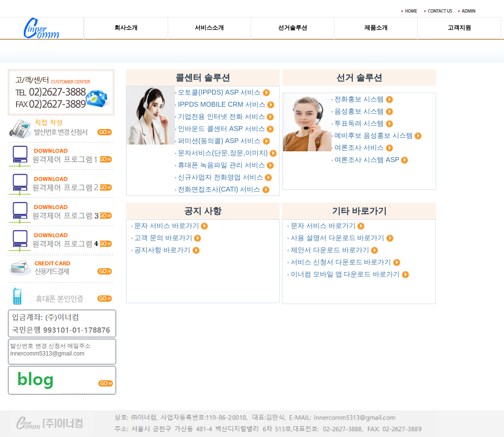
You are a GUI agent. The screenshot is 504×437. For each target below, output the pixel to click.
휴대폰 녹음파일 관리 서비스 (221, 165)
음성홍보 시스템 (359, 111)
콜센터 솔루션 (203, 78)
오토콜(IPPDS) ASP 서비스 (219, 92)
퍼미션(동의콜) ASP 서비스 (219, 141)
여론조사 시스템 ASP (367, 160)
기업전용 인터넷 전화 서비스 (221, 116)
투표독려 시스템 (359, 123)
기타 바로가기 (359, 211)
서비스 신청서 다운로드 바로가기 (341, 262)
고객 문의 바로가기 (163, 238)
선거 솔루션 (359, 78)
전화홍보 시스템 (359, 99)
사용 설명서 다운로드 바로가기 (338, 238)
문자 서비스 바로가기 (167, 226)
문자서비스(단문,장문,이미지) (223, 153)
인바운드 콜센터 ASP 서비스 (221, 129)
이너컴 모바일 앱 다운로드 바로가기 (346, 274)
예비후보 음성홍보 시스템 (374, 135)
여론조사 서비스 (359, 147)
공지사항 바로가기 (162, 250)
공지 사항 (203, 211)
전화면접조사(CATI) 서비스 (219, 189)
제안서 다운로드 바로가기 (330, 250)
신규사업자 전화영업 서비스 (220, 177)
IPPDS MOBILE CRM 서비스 (221, 104)
